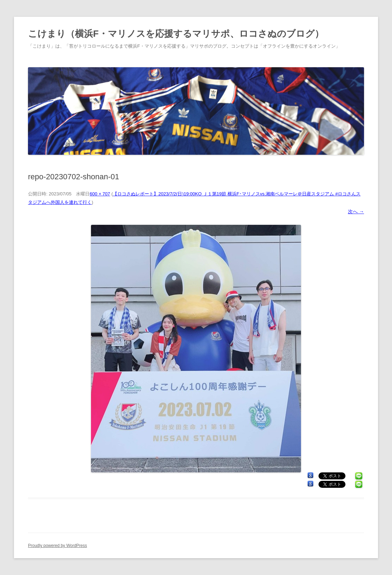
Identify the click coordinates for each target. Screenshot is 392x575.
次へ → (356, 212)
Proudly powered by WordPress (58, 546)
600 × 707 (100, 194)
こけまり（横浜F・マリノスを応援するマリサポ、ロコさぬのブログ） (176, 34)
